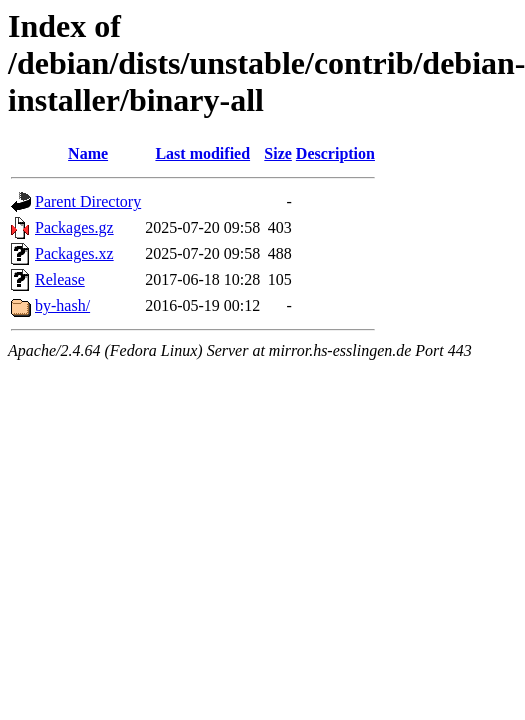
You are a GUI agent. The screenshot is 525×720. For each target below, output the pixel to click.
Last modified (202, 153)
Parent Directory (88, 201)
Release (60, 279)
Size (278, 153)
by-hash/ (62, 305)
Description (335, 153)
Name (88, 153)
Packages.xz (74, 253)
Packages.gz (74, 227)
